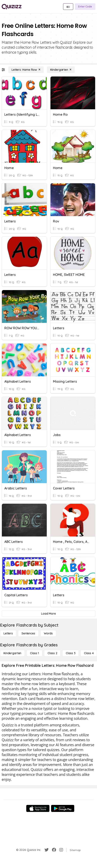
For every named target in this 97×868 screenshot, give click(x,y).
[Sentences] (28, 633)
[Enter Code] (85, 7)
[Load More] (48, 614)
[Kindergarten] (61, 70)
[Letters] (8, 633)
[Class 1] (34, 653)
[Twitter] (47, 850)
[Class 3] (71, 653)
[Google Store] (63, 808)
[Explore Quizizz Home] (12, 7)
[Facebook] (54, 850)
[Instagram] (61, 850)
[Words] (48, 633)
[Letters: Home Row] (26, 70)
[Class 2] (52, 653)
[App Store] (38, 808)
